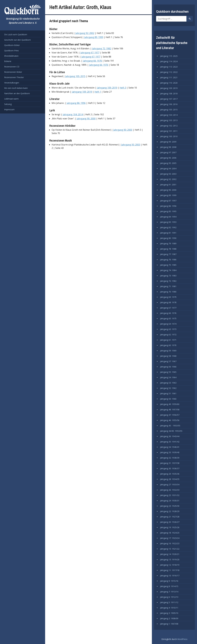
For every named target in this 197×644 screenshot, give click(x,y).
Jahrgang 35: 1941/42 (170, 442)
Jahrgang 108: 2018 (169, 94)
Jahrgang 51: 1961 (168, 393)
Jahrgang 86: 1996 (76, 103)
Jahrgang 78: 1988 (168, 249)
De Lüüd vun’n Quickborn (16, 34)
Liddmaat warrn (11, 99)
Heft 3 (123, 88)
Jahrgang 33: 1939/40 (170, 452)
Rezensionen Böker (13, 72)
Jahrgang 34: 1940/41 (170, 447)
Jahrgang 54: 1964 (168, 377)
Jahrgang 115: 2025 (169, 56)
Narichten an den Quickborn (17, 93)
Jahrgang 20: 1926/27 (170, 522)
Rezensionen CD (12, 67)
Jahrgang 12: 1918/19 (170, 565)
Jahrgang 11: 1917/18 (170, 570)
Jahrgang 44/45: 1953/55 (171, 431)
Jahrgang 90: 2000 (86, 119)
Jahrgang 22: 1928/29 (170, 511)
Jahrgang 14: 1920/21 (170, 554)
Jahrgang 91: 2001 (168, 185)
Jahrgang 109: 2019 (107, 88)
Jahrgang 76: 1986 (168, 260)
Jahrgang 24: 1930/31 (170, 501)
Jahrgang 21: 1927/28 (170, 517)
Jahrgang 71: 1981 (168, 286)
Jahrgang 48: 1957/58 (170, 410)
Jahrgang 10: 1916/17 (170, 576)
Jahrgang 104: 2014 (73, 114)
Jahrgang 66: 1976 (92, 61)
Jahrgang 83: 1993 (168, 222)
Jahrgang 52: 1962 (168, 388)
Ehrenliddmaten (11, 56)
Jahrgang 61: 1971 (168, 340)
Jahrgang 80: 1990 (168, 238)
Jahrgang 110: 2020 (169, 83)
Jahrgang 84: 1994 (168, 217)
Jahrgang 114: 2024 (169, 61)
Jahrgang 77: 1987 (168, 254)
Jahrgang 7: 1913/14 (169, 592)
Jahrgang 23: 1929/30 (170, 506)
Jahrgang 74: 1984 (168, 270)
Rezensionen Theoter (14, 77)
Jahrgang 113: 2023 (169, 67)
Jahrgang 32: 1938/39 (170, 458)
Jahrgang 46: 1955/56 (170, 420)
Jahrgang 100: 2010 (169, 136)
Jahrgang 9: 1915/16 (169, 581)
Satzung (8, 104)
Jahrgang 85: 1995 (168, 211)
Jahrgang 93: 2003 (131, 145)
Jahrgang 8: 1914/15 (169, 586)
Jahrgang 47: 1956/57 (170, 415)
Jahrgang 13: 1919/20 (170, 560)
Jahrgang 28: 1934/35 (170, 479)
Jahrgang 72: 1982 (102, 48)
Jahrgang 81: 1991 (168, 233)
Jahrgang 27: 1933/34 (170, 485)
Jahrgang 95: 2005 (168, 163)
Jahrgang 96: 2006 (168, 158)
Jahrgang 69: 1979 (168, 297)
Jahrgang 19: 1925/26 (170, 527)
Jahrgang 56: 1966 (168, 367)
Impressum (9, 109)
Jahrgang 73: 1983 (168, 276)
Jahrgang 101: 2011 (169, 131)
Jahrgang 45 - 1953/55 (170, 426)
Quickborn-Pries (11, 51)
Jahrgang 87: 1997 (168, 201)
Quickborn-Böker (12, 45)
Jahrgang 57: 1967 (168, 361)
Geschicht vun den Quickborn (17, 40)
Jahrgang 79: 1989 (168, 243)
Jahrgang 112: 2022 (169, 72)
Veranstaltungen (12, 83)
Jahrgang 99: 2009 (168, 142)
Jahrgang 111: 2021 (169, 77)
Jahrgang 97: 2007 (168, 152)
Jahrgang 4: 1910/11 (169, 608)
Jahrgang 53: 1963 (168, 383)
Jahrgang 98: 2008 (168, 147)
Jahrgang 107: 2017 (169, 99)
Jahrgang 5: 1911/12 (169, 602)
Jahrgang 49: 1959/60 (170, 404)
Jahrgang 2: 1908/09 (169, 618)
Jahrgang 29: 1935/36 (170, 474)
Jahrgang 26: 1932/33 (170, 490)
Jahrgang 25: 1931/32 (170, 495)
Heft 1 (98, 92)
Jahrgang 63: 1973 (168, 329)
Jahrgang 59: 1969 (168, 351)
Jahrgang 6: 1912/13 (169, 597)
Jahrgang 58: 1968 (168, 356)
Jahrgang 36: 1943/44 (170, 436)
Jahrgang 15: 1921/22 (170, 549)
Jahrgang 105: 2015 (75, 76)
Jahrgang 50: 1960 (168, 399)
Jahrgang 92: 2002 (85, 33)
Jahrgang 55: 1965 (168, 372)
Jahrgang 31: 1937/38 (170, 463)
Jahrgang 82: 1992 (168, 227)
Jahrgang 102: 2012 (169, 126)
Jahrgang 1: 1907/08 (169, 624)
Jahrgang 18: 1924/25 (170, 533)
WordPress (182, 639)
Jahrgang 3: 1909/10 (169, 613)
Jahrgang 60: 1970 (168, 345)
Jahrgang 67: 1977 (90, 53)
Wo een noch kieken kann (16, 88)
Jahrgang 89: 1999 (94, 37)
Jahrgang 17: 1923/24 (170, 538)
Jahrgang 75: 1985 (168, 265)
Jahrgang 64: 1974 (168, 324)
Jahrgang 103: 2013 (169, 120)
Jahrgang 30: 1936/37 (170, 468)
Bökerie (8, 61)
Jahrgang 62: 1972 (168, 335)
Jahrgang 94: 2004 (168, 169)
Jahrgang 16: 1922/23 (170, 543)
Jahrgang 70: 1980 (168, 292)
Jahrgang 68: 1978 (168, 302)
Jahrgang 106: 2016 (169, 104)
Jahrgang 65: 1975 (168, 318)
